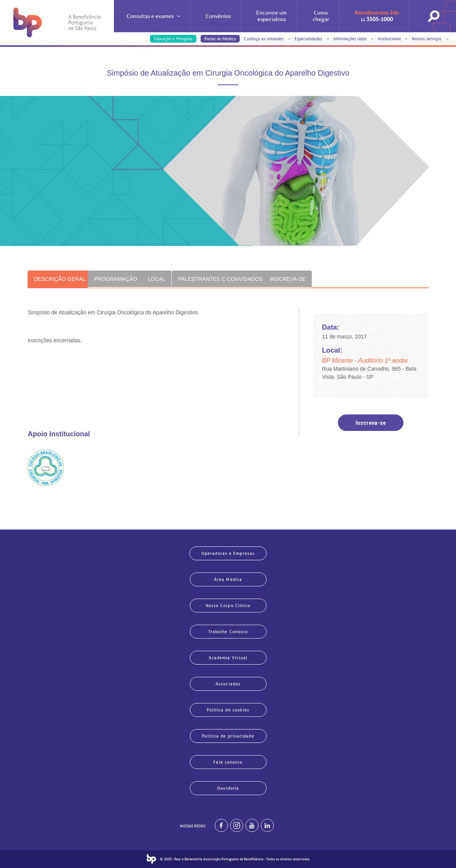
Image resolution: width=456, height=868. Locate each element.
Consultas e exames (153, 23)
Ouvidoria (228, 788)
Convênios (218, 16)
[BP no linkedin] (267, 825)
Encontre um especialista (272, 16)
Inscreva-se (371, 423)
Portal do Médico (220, 39)
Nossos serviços (430, 39)
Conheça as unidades (267, 39)
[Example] (237, 825)
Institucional (393, 39)
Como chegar (321, 16)
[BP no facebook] (221, 825)
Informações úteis (353, 39)
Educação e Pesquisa (173, 39)
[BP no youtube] (252, 825)
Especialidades (312, 39)
